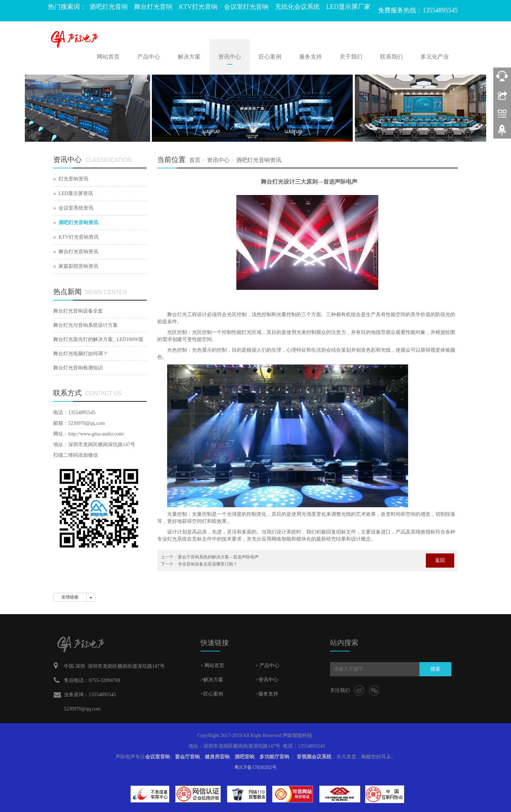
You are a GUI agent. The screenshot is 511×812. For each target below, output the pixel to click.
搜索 (435, 669)
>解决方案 (212, 680)
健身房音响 (217, 757)
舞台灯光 (177, 315)
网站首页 (108, 57)
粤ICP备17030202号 (255, 767)
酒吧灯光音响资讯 (259, 160)
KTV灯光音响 (198, 7)
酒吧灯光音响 (109, 7)
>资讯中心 (267, 680)
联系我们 (391, 57)
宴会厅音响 (187, 757)
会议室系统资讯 (76, 208)
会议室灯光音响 (246, 7)
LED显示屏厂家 (348, 7)
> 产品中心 (267, 665)
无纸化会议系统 (297, 7)
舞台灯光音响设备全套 (78, 311)
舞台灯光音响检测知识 (78, 368)
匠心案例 (270, 57)
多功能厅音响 (274, 757)
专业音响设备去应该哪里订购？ (208, 564)
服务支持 (311, 57)
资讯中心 (230, 57)
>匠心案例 (212, 694)
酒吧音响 (244, 757)
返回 (440, 560)
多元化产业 (435, 57)
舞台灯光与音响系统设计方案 (86, 325)
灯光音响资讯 (73, 179)
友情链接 (70, 597)
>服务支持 (267, 694)
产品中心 (149, 57)
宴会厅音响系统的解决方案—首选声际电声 (218, 557)
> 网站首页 (212, 665)
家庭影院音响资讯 (78, 266)
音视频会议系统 (314, 757)
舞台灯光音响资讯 (78, 252)
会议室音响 (158, 757)
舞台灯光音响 (153, 7)
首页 (195, 160)
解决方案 (189, 57)
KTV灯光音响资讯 (79, 237)
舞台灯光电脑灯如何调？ (81, 354)
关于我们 (351, 57)
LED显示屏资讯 (76, 193)
